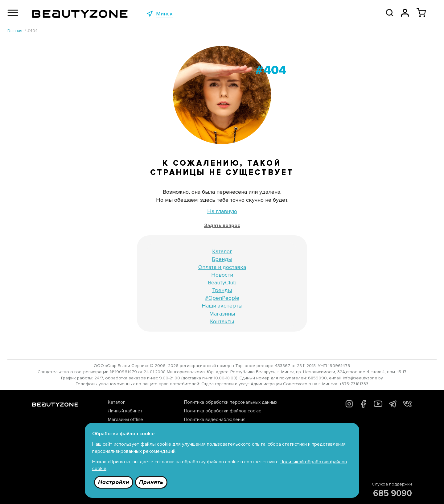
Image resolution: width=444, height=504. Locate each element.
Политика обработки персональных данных (231, 402)
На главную (222, 211)
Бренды (222, 259)
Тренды (222, 290)
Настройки (114, 482)
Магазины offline (125, 419)
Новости (222, 275)
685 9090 (393, 493)
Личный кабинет (125, 411)
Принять (151, 482)
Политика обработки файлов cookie (223, 411)
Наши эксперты (222, 306)
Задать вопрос (222, 225)
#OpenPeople (222, 298)
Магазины (222, 314)
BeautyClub (222, 283)
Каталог (222, 251)
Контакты (222, 321)
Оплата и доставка (222, 267)
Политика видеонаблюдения (215, 419)
